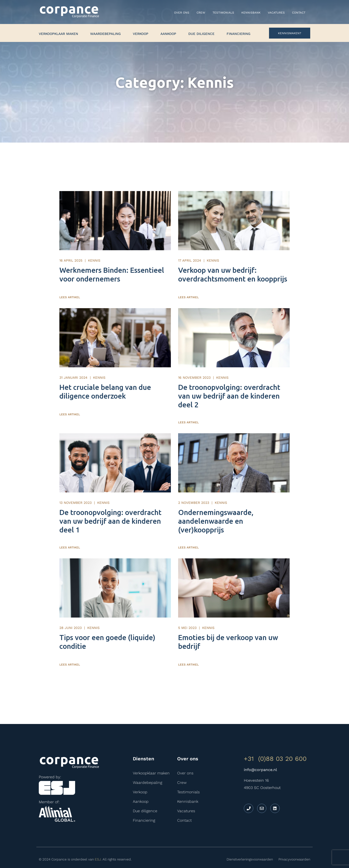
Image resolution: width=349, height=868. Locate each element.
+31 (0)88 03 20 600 (275, 745)
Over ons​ (182, 13)
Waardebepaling (105, 34)
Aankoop (168, 34)
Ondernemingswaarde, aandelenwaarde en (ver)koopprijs (216, 511)
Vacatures (276, 13)
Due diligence (201, 34)
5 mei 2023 (187, 614)
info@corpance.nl (260, 756)
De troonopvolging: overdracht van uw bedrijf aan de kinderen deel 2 (229, 389)
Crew (201, 13)
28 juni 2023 (71, 614)
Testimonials (223, 13)
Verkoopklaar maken (58, 34)
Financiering (238, 34)
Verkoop (141, 34)
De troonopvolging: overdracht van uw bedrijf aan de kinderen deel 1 (110, 511)
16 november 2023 (194, 371)
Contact (299, 13)
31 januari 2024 (73, 371)
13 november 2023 (75, 492)
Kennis (94, 257)
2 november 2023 (194, 492)
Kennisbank (251, 13)
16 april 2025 (71, 257)
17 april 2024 (190, 257)
